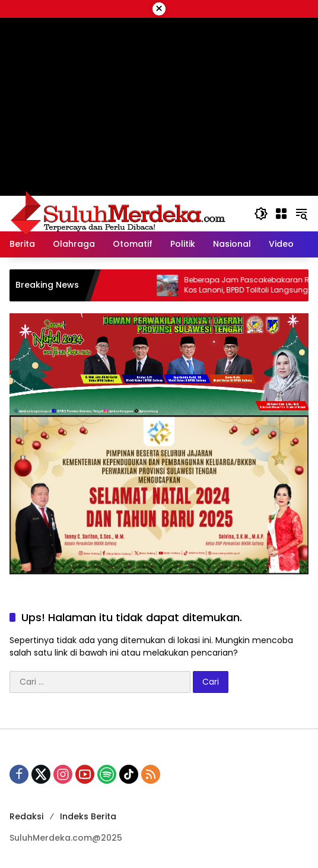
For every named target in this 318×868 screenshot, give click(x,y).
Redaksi (26, 816)
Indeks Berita (88, 816)
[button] (261, 214)
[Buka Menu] (281, 214)
